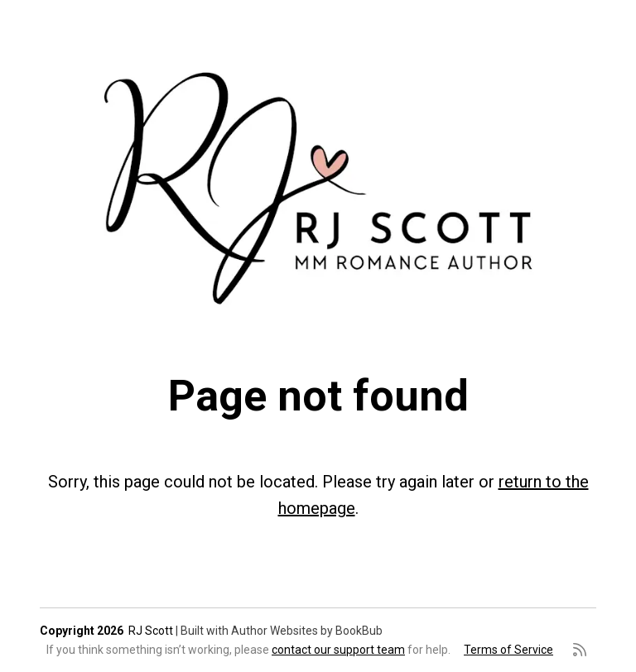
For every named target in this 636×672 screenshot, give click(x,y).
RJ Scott (151, 631)
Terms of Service (508, 650)
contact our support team (338, 650)
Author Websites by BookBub (307, 631)
